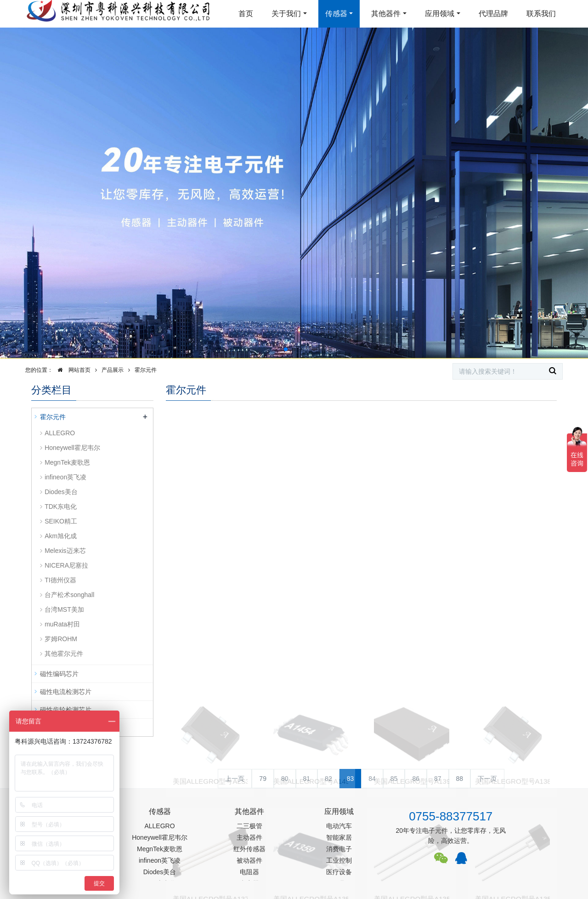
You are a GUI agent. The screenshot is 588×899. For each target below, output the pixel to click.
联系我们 (541, 14)
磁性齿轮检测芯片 (66, 710)
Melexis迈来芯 (65, 551)
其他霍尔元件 (64, 654)
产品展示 (113, 370)
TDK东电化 (61, 506)
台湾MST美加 (64, 609)
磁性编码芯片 (59, 674)
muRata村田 (62, 624)
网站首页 (72, 370)
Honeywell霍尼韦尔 (72, 448)
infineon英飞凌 (65, 477)
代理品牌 (493, 14)
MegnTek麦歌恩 (67, 462)
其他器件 (386, 14)
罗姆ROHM (61, 639)
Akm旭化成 (61, 536)
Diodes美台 (61, 492)
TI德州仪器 (60, 580)
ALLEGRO (60, 433)
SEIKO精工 (61, 521)
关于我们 (286, 14)
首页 (246, 14)
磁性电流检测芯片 (66, 692)
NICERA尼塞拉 (66, 565)
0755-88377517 (451, 816)
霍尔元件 (146, 370)
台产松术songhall (69, 595)
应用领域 (440, 14)
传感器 (336, 14)
